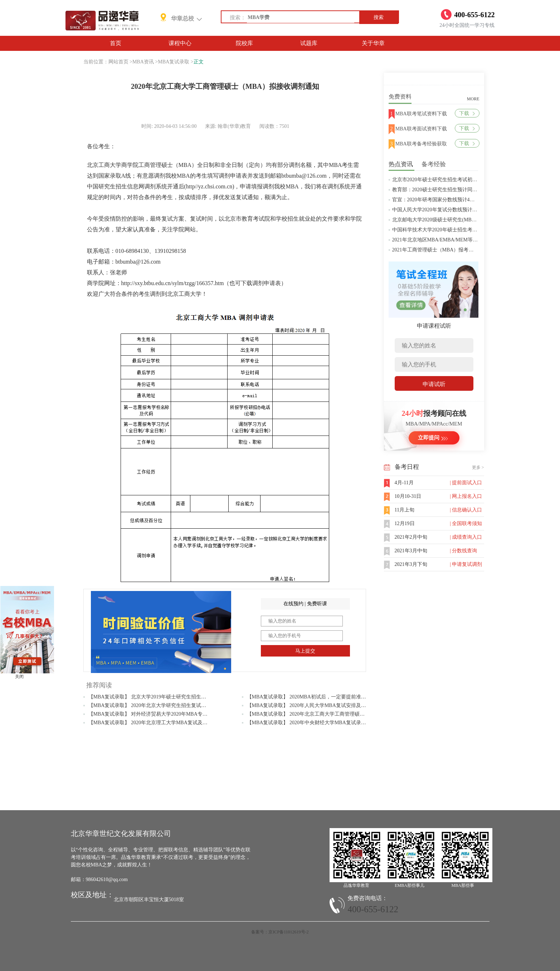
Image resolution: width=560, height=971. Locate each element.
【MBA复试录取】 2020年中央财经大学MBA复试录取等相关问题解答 (324, 723)
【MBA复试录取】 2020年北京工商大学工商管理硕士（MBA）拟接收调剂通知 (334, 714)
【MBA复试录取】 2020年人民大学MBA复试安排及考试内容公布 (319, 705)
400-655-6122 (373, 909)
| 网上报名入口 (466, 496)
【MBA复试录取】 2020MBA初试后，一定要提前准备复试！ (314, 697)
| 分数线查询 (463, 551)
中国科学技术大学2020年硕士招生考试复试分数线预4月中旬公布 (464, 230)
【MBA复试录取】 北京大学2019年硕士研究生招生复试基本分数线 (162, 697)
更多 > (478, 467)
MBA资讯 (143, 62)
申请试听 (434, 384)
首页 (116, 43)
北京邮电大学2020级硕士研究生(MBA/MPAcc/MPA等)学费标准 (461, 220)
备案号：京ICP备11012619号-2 (280, 932)
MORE (473, 99)
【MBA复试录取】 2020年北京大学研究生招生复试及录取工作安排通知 (167, 705)
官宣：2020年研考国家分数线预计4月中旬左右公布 (449, 200)
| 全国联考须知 (466, 523)
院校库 (244, 43)
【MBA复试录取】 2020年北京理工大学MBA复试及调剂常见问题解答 (165, 723)
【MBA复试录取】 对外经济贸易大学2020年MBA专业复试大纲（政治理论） (173, 714)
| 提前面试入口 (466, 483)
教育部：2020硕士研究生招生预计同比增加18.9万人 (449, 190)
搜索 (379, 17)
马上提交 (305, 651)
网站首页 (118, 62)
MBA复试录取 (174, 62)
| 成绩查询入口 (466, 537)
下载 (467, 113)
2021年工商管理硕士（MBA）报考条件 (435, 250)
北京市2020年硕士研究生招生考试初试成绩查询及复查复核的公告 (465, 180)
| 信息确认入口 (466, 510)
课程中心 (180, 43)
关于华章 (373, 43)
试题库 (309, 43)
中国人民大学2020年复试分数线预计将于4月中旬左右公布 (456, 210)
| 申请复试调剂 (466, 564)
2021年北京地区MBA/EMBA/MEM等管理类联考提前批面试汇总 (463, 240)
